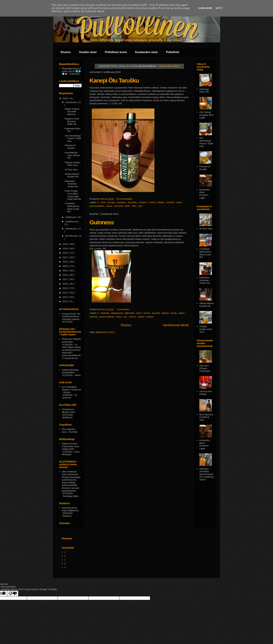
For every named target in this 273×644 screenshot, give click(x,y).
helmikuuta (71, 229)
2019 (65, 271)
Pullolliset (173, 52)
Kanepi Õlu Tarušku (114, 80)
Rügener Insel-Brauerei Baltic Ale (72, 121)
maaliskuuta (72, 221)
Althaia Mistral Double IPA (72, 175)
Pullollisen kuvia (116, 52)
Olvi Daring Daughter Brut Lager (206, 115)
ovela (179, 202)
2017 (65, 279)
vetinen (150, 317)
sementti (119, 206)
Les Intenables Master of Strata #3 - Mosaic (71, 390)
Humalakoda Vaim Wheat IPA (72, 155)
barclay (112, 202)
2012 (65, 301)
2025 (65, 244)
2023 (65, 253)
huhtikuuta (71, 217)
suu (125, 317)
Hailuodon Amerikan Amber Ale (71, 184)
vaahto (141, 317)
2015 (65, 288)
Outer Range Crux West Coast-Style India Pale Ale (73, 195)
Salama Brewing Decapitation (70, 371)
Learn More (205, 8)
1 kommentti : (124, 309)
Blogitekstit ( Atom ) (105, 332)
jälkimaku (130, 313)
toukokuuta (71, 102)
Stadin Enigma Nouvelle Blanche (72, 112)
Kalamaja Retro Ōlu (204, 91)
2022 (65, 257)
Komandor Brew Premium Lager (205, 194)
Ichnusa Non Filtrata (206, 393)
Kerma (147, 313)
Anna (103, 202)
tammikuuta (71, 236)
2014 (65, 293)
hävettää (105, 313)
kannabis (133, 202)
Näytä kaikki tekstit (169, 66)
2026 (65, 98)
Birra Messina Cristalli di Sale (206, 417)
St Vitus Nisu (71, 170)
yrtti (140, 206)
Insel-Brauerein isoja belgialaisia (70, 509)
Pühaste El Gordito (70, 147)
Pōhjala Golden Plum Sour (72, 164)
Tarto (134, 206)
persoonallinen (97, 206)
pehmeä (94, 317)
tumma (133, 317)
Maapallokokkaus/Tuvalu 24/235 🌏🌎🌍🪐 (72, 71)
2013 (65, 297)
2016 (65, 284)
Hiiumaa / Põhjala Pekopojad (205, 368)
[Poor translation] (13, 593)
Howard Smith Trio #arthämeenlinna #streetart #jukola (71, 316)
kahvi (139, 313)
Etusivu (66, 52)
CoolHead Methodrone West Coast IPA (72, 207)
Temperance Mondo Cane (68, 411)
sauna (109, 206)
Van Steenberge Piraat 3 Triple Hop (73, 138)
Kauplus (143, 202)
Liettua (153, 202)
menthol (171, 202)
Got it (219, 8)
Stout (119, 317)
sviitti (128, 206)
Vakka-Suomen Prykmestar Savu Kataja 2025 (70, 446)
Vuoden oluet (88, 52)
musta (174, 313)
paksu (182, 313)
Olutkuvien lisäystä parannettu (71, 340)
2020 (65, 266)
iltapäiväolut (117, 313)
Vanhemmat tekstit (176, 325)
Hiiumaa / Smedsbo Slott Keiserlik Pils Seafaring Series (206, 474)
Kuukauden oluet (146, 52)
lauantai (156, 313)
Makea (161, 202)
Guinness (102, 222)
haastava (122, 202)
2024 (65, 248)
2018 (65, 275)
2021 (65, 262)
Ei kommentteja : (125, 199)
